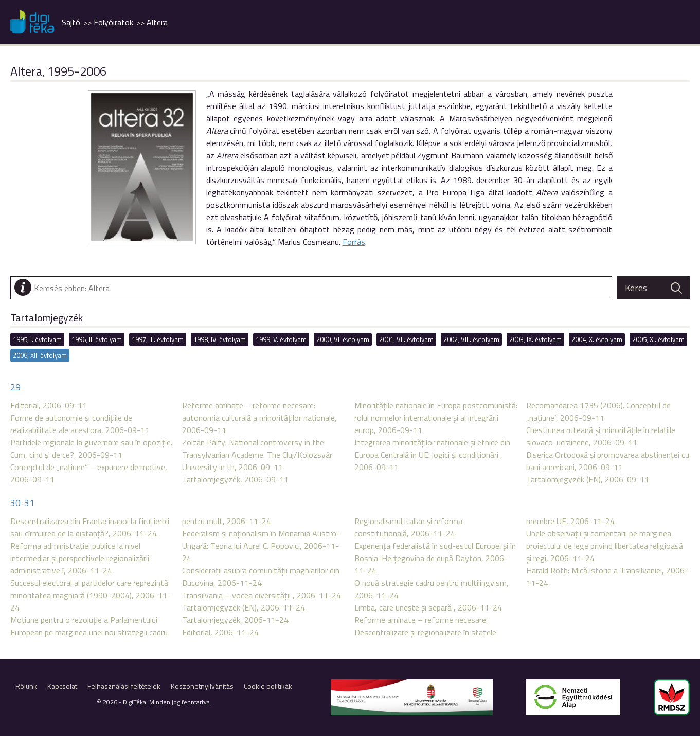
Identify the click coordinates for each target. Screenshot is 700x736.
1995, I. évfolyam (37, 339)
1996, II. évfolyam (97, 339)
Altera (157, 22)
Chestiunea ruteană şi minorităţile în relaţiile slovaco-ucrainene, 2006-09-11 (601, 436)
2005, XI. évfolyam (658, 339)
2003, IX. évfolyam (535, 339)
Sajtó (71, 22)
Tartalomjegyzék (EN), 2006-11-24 (244, 607)
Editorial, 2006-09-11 (49, 405)
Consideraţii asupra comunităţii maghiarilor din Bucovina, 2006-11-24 (261, 577)
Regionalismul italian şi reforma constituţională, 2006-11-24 (408, 527)
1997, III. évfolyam (158, 339)
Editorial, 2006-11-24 (220, 632)
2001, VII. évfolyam (406, 339)
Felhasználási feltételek (124, 686)
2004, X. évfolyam (597, 339)
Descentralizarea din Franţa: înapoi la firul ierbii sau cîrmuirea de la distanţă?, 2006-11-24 (90, 527)
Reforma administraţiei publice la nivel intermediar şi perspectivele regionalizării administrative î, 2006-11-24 (80, 558)
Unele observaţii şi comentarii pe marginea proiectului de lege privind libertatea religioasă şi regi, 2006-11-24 (605, 546)
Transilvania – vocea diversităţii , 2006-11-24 (262, 595)
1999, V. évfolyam (281, 339)
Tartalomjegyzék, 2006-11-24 (235, 620)
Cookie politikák (268, 686)
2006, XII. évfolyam (40, 355)
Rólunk (26, 686)
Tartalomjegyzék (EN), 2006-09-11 (588, 479)
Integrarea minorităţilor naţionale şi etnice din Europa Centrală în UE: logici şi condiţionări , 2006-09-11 (432, 455)
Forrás (354, 242)
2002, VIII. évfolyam (471, 339)
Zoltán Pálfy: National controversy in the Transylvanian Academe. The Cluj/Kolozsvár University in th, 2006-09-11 (257, 455)
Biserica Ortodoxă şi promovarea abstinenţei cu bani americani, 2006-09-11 (608, 461)
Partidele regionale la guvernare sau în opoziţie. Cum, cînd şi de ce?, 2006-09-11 (91, 448)
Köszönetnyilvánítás (202, 686)
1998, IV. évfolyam (220, 339)
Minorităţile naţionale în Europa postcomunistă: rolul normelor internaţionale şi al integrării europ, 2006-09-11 (436, 418)
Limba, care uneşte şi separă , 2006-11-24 (428, 607)
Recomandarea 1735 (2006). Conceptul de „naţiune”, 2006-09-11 (598, 411)
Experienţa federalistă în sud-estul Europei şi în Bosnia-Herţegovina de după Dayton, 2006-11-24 (435, 558)
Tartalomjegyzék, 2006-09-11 (235, 479)
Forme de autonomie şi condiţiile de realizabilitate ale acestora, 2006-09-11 (80, 424)
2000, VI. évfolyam (343, 339)
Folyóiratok (113, 22)
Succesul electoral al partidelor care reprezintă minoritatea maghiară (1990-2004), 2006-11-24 (91, 595)
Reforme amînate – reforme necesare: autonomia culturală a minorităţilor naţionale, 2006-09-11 (259, 418)
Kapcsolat (62, 686)
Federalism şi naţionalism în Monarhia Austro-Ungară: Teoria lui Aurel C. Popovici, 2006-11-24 (261, 546)
